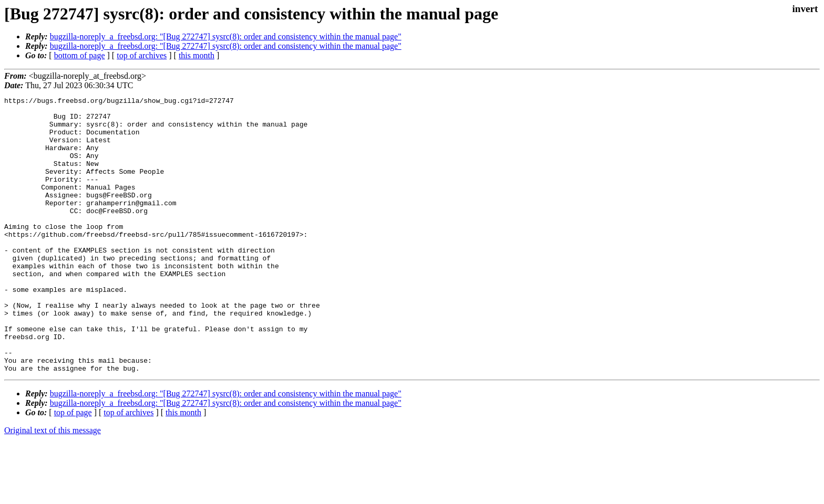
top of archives (142, 55)
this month (197, 55)
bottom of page (80, 55)
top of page (73, 468)
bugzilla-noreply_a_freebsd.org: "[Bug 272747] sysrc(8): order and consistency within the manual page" (226, 36)
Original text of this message (53, 485)
